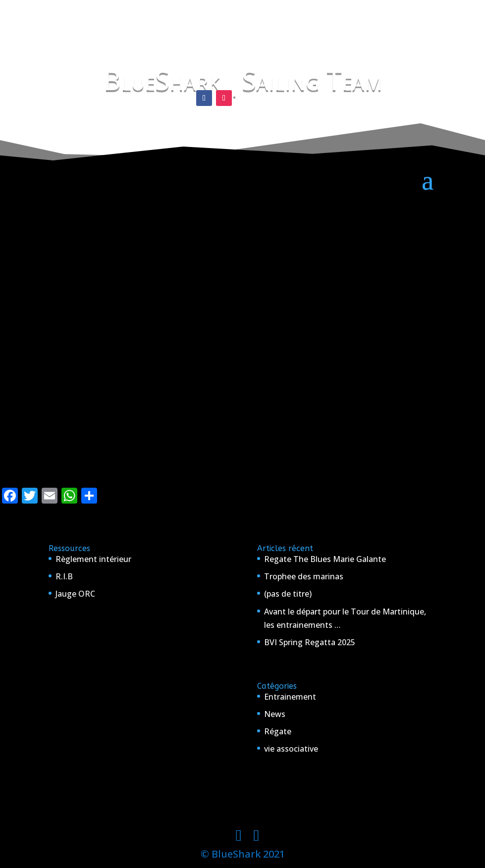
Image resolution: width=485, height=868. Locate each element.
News (275, 714)
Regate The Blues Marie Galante (325, 559)
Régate (278, 731)
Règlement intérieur (93, 559)
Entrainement (290, 697)
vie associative (291, 749)
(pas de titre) (288, 594)
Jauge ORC (75, 594)
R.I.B (64, 576)
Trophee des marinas (304, 576)
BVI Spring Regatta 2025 (310, 642)
